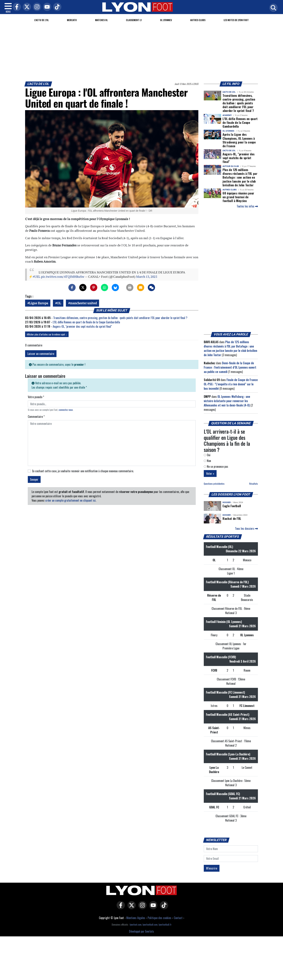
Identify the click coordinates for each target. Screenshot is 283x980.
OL (59, 303)
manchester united (83, 303)
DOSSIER (227, 502)
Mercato (72, 20)
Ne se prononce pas (216, 466)
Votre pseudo (36, 397)
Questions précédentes (214, 484)
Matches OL (101, 20)
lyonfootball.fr (165, 925)
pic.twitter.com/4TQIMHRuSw (63, 277)
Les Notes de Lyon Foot (236, 20)
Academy (227, 115)
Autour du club (231, 166)
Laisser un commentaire (41, 354)
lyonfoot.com (136, 925)
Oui (207, 455)
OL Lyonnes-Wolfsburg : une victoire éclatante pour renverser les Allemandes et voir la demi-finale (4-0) (227, 401)
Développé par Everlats (141, 931)
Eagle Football (232, 506)
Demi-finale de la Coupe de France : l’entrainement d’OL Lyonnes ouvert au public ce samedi (230, 367)
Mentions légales (136, 918)
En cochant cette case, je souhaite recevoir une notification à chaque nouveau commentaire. (83, 471)
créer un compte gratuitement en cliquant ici (70, 500)
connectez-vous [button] (66, 410)
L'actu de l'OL (42, 20)
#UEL (36, 277)
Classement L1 (134, 20)
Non (207, 461)
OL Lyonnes (166, 20)
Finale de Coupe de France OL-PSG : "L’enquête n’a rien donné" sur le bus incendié (231, 384)
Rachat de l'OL (232, 518)
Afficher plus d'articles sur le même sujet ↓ (47, 334)
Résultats (254, 484)
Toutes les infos (247, 206)
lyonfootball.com (150, 925)
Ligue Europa (39, 303)
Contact (178, 918)
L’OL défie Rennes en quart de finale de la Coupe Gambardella (86, 322)
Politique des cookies (159, 918)
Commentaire (36, 417)
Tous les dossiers (246, 528)
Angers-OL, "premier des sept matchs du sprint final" (82, 326)
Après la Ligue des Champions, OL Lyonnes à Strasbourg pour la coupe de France (239, 140)
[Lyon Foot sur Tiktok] (163, 908)
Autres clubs (198, 20)
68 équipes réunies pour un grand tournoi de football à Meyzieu (238, 197)
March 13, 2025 (147, 277)
